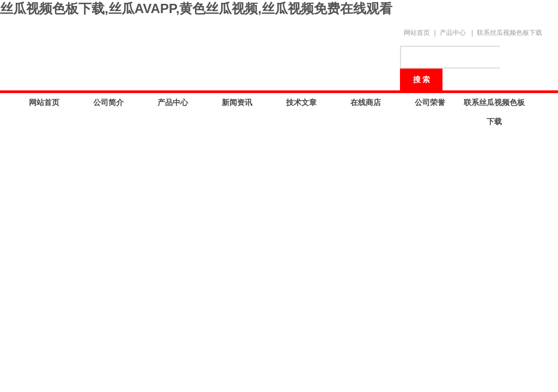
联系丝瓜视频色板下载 (510, 33)
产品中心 (453, 33)
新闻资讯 (237, 102)
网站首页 (417, 33)
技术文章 (301, 102)
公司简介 (108, 102)
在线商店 (366, 102)
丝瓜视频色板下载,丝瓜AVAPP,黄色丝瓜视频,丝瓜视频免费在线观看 (196, 8)
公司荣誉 (430, 102)
